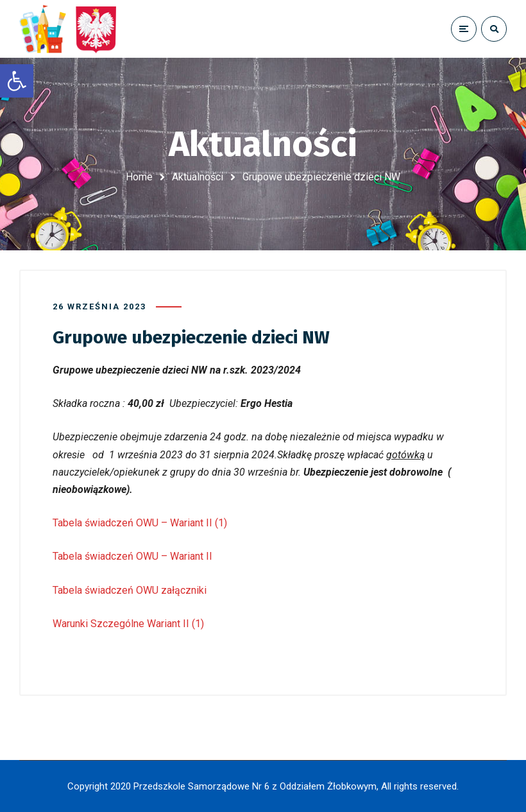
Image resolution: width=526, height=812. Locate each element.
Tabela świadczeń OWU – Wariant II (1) (140, 523)
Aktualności (198, 177)
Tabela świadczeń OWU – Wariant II (132, 556)
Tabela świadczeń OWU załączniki (130, 590)
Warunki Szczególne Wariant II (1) (128, 624)
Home (139, 177)
